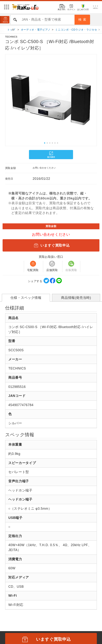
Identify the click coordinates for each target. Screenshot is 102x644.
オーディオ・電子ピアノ (36, 31)
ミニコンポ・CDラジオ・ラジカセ (76, 31)
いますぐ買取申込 (51, 247)
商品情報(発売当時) (76, 299)
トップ (12, 31)
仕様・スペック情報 (26, 299)
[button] (4, 100)
